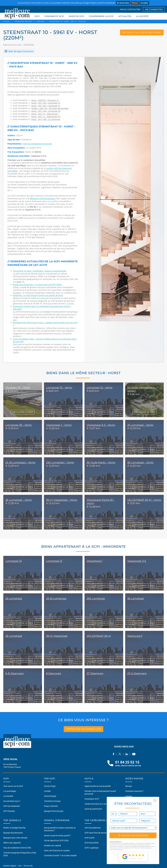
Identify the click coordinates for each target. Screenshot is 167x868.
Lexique (129, 796)
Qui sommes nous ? (12, 801)
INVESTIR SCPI (76, 16)
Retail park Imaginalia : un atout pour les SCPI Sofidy (37, 285)
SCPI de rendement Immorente (37, 144)
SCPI (37, 16)
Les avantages (10, 791)
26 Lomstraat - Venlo (19, 500)
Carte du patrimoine (93, 809)
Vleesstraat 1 (95, 561)
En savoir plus (123, 3)
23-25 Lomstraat (56, 599)
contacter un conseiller (83, 729)
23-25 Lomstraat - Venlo (20, 463)
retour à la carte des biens (142, 32)
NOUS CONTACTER (130, 9)
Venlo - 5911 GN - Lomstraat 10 (46, 103)
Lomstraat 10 (14, 561)
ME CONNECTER (154, 9)
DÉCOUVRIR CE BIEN (23, 412)
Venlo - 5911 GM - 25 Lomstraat (46, 119)
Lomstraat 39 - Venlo (19, 425)
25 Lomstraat (14, 599)
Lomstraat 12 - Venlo (100, 388)
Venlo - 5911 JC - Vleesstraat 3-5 (46, 116)
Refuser (135, 3)
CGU (20, 866)
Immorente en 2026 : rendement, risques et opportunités (40, 271)
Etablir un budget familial (14, 828)
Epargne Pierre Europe (54, 811)
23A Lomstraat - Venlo (60, 463)
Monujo (129, 786)
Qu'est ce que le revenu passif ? (57, 835)
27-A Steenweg (137, 673)
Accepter (144, 3)
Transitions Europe (52, 801)
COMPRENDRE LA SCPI (101, 16)
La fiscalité (8, 796)
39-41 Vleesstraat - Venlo (62, 500)
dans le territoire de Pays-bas (38, 75)
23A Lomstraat (96, 599)
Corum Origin (50, 786)
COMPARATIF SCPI (54, 16)
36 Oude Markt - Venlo (101, 463)
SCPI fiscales (9, 811)
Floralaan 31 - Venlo (18, 388)
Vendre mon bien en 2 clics (96, 804)
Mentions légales (10, 866)
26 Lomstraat (14, 636)
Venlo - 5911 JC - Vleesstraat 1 (45, 114)
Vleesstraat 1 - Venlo (59, 425)
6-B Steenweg (14, 673)
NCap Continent (51, 806)
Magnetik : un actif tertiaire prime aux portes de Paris (38, 295)
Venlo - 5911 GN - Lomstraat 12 (46, 106)
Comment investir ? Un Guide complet (60, 855)
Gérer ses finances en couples (57, 850)
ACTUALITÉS (125, 16)
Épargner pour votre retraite (15, 838)
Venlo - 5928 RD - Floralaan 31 (45, 100)
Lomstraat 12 (54, 561)
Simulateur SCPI (92, 799)
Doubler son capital (52, 845)
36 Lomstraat (136, 599)
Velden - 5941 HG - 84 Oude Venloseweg (50, 108)
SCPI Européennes (93, 828)
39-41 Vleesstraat (57, 636)
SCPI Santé (89, 838)
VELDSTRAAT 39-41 (99, 636)
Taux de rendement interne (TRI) (17, 848)
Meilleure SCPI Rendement (43, 199)
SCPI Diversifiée (91, 843)
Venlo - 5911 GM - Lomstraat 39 (46, 111)
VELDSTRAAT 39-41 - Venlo (144, 500)
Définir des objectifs (12, 843)
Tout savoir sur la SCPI (13, 786)
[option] (124, 210)
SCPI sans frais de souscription (98, 833)
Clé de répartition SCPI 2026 (56, 840)
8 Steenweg (54, 673)
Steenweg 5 (135, 636)
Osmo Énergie (50, 796)
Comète (47, 791)
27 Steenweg (95, 673)
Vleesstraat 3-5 (137, 561)
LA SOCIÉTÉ (142, 16)
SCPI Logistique (92, 848)
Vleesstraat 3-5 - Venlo (101, 425)
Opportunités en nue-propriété (98, 786)
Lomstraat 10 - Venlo (59, 388)
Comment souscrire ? (134, 791)
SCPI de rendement (12, 806)
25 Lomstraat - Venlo (140, 425)
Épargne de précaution (13, 833)
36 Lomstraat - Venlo (140, 463)
